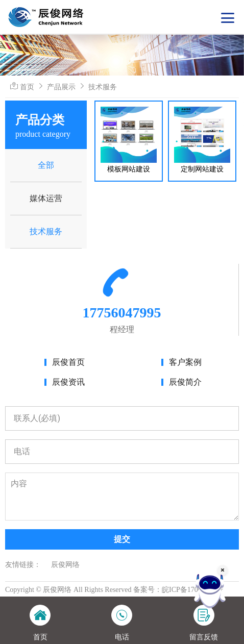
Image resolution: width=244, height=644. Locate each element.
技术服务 (103, 87)
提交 (122, 539)
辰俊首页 (68, 362)
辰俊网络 (65, 565)
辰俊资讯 (68, 382)
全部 (46, 165)
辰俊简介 (185, 382)
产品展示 (61, 87)
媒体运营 (46, 198)
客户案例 (185, 362)
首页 (27, 87)
